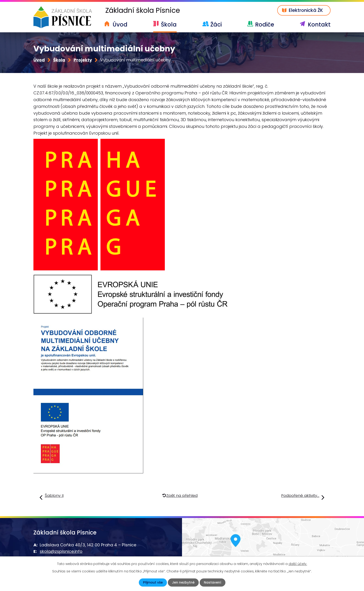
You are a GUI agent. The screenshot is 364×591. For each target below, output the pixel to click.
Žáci (216, 25)
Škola (169, 25)
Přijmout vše (153, 582)
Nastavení (213, 582)
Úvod (120, 25)
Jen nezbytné (183, 582)
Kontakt (319, 25)
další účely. (298, 564)
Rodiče (265, 25)
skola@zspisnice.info (61, 552)
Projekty (83, 60)
